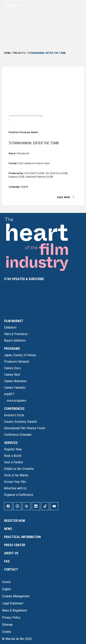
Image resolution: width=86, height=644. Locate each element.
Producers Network (17, 362)
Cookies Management (16, 596)
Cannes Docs (12, 368)
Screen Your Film (15, 482)
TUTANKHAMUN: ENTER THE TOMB (34, 143)
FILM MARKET (14, 321)
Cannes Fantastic (15, 388)
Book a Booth (13, 456)
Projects (19, 53)
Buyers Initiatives (15, 340)
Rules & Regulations (15, 610)
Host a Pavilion (14, 462)
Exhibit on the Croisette (19, 469)
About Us (11, 553)
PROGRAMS (12, 349)
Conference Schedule (18, 435)
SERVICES (11, 443)
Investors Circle (14, 415)
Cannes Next (12, 375)
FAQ (7, 561)
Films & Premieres (16, 334)
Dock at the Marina (16, 475)
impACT (9, 394)
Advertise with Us (15, 488)
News (8, 529)
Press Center (15, 545)
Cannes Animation (15, 381)
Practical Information (22, 537)
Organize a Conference (19, 495)
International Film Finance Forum (25, 428)
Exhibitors (10, 327)
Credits (7, 632)
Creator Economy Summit (20, 422)
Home (7, 53)
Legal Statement (13, 603)
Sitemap (7, 625)
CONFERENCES (14, 409)
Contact (11, 569)
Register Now (13, 449)
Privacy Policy (11, 618)
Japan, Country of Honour (20, 355)
